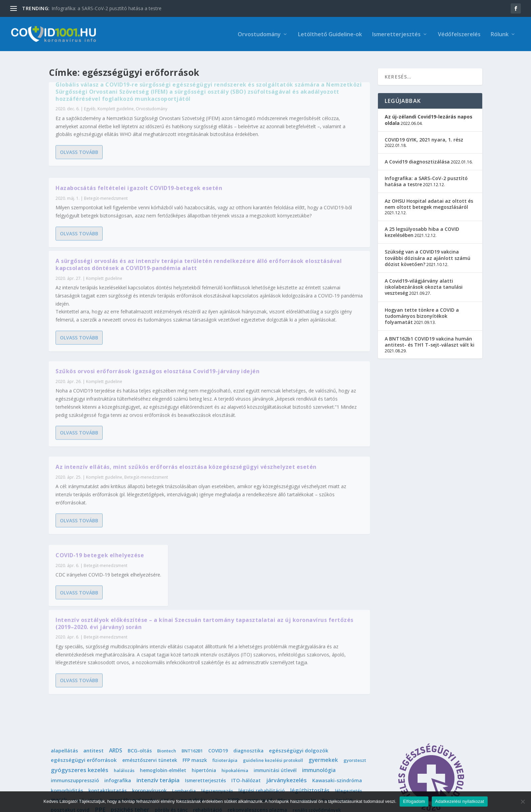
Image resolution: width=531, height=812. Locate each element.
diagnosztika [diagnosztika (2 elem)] (248, 675)
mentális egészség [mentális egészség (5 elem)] (133, 724)
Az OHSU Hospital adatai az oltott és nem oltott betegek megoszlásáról (429, 200)
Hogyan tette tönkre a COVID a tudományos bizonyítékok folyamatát (422, 312)
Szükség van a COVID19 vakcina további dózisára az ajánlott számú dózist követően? (428, 254)
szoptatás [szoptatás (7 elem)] (177, 744)
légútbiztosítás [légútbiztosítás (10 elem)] (310, 715)
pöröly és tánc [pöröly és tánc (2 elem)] (171, 734)
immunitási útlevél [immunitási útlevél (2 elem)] (275, 695)
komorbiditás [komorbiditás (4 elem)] (67, 715)
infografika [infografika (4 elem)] (118, 705)
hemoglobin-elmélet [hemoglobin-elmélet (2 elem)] (163, 695)
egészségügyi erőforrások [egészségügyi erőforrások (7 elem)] (84, 684)
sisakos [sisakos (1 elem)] (135, 744)
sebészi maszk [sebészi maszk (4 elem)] (104, 744)
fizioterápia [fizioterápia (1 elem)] (225, 685)
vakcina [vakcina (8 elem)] (349, 754)
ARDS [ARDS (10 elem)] (116, 675)
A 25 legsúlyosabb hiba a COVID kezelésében (422, 228)
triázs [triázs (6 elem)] (155, 754)
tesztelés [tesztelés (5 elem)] (91, 754)
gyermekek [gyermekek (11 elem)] (323, 684)
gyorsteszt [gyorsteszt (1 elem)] (355, 685)
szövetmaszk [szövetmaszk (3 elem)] (211, 744)
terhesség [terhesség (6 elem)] (354, 744)
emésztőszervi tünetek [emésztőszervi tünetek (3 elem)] (150, 685)
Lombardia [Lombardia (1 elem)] (184, 715)
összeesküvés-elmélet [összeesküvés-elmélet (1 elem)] (243, 764)
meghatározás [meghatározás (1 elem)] (88, 725)
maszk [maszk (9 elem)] (59, 724)
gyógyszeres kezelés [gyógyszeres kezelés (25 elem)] (80, 694)
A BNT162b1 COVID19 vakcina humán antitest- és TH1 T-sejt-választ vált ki (430, 338)
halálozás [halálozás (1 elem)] (124, 695)
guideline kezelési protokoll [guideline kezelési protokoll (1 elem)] (273, 685)
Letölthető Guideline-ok (330, 34)
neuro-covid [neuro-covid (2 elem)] (258, 725)
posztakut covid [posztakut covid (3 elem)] (70, 734)
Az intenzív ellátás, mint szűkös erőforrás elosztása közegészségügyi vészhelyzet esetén (124, 400)
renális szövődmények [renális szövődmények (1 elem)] (317, 734)
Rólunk (500, 34)
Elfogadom (414, 801)
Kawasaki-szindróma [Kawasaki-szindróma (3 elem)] (337, 705)
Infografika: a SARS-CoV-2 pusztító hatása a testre (107, 8)
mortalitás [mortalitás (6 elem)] (192, 724)
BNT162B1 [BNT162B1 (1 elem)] (192, 675)
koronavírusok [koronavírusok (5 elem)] (149, 715)
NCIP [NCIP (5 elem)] (233, 724)
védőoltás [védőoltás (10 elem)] (160, 764)
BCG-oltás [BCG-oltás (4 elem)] (140, 675)
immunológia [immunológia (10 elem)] (319, 695)
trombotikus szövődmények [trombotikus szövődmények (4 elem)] (201, 754)
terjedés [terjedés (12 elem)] (62, 754)
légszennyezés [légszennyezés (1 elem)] (217, 715)
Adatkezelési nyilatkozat (460, 801)
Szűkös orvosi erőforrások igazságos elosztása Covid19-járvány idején (288, 201)
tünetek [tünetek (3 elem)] (325, 754)
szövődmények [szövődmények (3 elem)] (250, 744)
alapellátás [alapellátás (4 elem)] (64, 675)
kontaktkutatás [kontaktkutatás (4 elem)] (108, 715)
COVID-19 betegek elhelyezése (264, 330)
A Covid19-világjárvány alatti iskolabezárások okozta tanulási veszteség (424, 283)
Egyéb (90, 134)
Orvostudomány (259, 34)
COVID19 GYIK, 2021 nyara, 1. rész (424, 135)
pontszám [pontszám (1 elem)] (306, 725)
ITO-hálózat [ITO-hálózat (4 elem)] (246, 705)
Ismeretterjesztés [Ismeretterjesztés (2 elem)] (205, 705)
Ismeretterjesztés (396, 34)
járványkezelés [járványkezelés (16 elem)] (286, 705)
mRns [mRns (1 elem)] (217, 725)
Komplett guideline (116, 134)
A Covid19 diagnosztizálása (417, 157)
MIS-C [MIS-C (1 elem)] (167, 725)
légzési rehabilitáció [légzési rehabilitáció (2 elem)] (262, 715)
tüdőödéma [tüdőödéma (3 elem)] (296, 754)
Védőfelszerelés (459, 34)
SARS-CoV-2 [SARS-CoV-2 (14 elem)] (66, 744)
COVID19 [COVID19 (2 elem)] (218, 675)
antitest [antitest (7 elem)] (93, 675)
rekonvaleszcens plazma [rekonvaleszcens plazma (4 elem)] (257, 734)
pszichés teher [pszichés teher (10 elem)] (130, 734)
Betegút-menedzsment (146, 413)
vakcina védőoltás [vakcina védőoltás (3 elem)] (72, 764)
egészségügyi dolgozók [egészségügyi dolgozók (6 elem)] (299, 675)
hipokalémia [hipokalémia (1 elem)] (235, 695)
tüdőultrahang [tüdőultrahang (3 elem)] (259, 754)
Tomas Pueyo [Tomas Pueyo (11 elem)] (125, 754)
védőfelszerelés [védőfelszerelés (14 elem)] (121, 764)
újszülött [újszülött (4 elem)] (283, 764)
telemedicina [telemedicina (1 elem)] (321, 744)
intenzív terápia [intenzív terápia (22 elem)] (158, 705)
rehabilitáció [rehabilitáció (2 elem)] (208, 734)
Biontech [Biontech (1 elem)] (167, 675)
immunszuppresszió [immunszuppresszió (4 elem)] (75, 705)
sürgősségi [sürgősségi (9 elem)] (288, 744)
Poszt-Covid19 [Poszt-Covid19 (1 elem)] (337, 725)
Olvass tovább (79, 201)
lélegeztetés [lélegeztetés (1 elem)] (348, 715)
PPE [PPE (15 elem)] (100, 734)
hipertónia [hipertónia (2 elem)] (204, 695)
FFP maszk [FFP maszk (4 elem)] (195, 685)
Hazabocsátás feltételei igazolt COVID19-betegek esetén (280, 92)
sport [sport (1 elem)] (154, 744)
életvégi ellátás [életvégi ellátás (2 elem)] (196, 764)
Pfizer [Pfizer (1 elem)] (284, 725)
